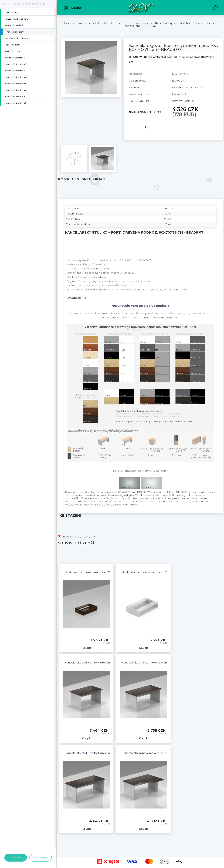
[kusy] (147, 127)
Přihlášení (16, 858)
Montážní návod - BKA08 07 (77, 537)
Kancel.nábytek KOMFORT (29, 4)
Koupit (134, 127)
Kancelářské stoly (135, 23)
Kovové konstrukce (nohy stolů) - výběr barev (140, 471)
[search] (216, 8)
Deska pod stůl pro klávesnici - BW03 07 (92, 572)
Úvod (66, 23)
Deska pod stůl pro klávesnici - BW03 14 (149, 572)
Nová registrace (41, 858)
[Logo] (140, 7)
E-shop (73, 8)
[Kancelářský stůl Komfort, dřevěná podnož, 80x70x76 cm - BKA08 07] (91, 39)
